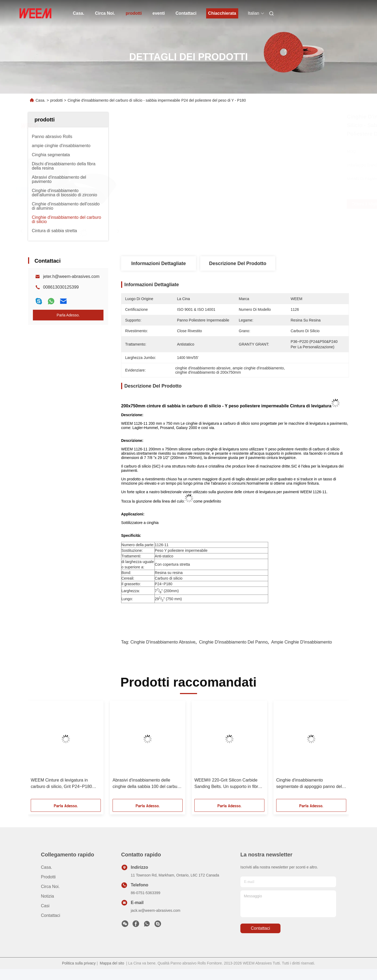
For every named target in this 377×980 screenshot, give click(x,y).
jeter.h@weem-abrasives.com (71, 276)
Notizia (47, 896)
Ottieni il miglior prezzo (269, 204)
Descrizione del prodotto (238, 263)
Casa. (79, 13)
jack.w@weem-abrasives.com (155, 910)
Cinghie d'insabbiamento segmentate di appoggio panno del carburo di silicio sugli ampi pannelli (310, 784)
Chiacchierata (222, 13)
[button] (40, 752)
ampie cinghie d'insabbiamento (301, 642)
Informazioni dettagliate (159, 263)
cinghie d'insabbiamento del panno (233, 642)
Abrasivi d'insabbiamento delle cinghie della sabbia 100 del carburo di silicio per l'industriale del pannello (147, 784)
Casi (45, 906)
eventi (159, 13)
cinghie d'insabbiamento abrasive (163, 642)
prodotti (134, 13)
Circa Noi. (105, 13)
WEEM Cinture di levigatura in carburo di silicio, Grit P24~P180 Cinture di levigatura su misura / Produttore (61, 784)
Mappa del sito (112, 963)
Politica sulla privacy (79, 963)
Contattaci (186, 13)
